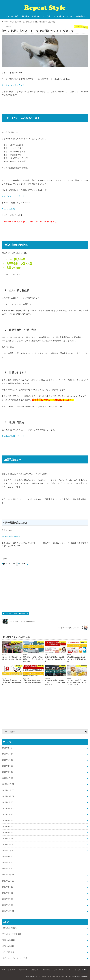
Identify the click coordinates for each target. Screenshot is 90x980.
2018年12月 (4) (8, 845)
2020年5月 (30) (8, 760)
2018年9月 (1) (7, 857)
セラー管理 (46, 16)
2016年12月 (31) (8, 911)
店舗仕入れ (36, 16)
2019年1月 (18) (8, 839)
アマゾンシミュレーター (12, 196)
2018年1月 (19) (8, 869)
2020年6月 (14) (8, 754)
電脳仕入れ (25, 16)
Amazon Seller (7, 209)
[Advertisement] (45, 587)
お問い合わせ (81, 16)
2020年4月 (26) (8, 766)
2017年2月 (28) (8, 899)
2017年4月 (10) (8, 887)
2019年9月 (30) (8, 802)
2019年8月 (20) (8, 808)
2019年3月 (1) (7, 832)
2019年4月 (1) (7, 826)
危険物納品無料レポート (12, 436)
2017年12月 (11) (8, 875)
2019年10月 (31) (8, 796)
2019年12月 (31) (8, 784)
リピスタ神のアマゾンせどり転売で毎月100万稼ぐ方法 (56, 976)
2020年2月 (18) (8, 772)
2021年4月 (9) (7, 748)
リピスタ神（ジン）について (63, 16)
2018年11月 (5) (8, 851)
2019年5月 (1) (7, 820)
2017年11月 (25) (8, 881)
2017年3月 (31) (8, 893)
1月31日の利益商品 (10, 536)
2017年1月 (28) (8, 905)
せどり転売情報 (10, 928)
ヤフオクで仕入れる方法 (12, 85)
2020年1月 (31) (8, 778)
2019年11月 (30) (8, 790)
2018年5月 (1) (7, 863)
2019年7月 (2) (7, 814)
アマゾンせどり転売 (11, 16)
